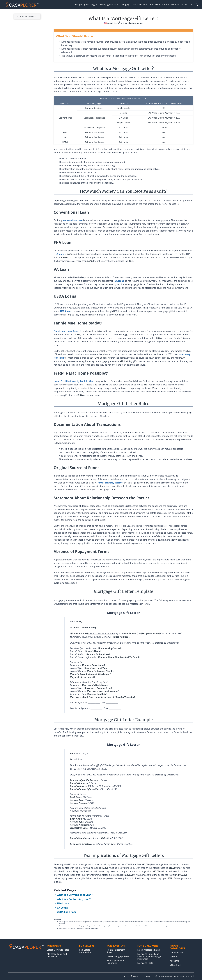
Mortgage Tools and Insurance (57, 955)
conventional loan (73, 220)
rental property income (110, 483)
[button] (196, 4)
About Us (174, 961)
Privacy (147, 976)
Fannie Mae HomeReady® (68, 331)
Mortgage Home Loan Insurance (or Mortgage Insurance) (149, 956)
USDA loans (66, 311)
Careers (173, 957)
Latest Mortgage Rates (58, 950)
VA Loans (61, 908)
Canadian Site (176, 953)
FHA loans (59, 254)
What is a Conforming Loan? (72, 899)
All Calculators (26, 16)
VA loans (119, 281)
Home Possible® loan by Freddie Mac (73, 381)
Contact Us (175, 965)
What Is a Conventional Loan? (73, 895)
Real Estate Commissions (86, 951)
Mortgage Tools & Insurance (116, 962)
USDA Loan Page (65, 912)
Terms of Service (131, 976)
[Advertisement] (27, 63)
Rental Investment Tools (116, 951)
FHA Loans (62, 903)
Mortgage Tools (145, 963)
